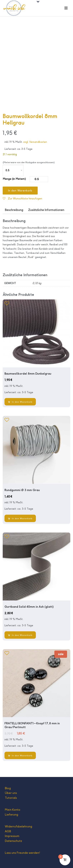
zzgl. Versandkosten (35, 142)
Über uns (11, 793)
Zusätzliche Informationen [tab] (46, 210)
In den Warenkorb (20, 191)
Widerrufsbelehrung (18, 826)
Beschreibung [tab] (14, 210)
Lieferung (11, 815)
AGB (8, 831)
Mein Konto (13, 810)
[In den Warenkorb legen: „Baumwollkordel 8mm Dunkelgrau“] (20, 402)
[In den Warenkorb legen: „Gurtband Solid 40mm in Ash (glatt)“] (20, 635)
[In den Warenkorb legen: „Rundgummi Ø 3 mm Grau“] (20, 518)
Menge (7, 179)
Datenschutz (13, 841)
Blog (8, 788)
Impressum (12, 836)
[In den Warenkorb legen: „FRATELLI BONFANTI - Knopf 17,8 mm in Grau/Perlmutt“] (20, 755)
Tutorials (11, 798)
